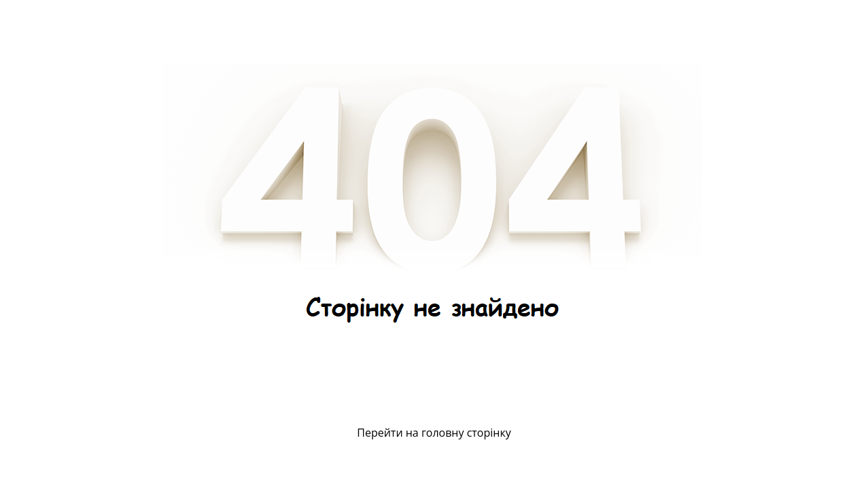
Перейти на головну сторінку (434, 433)
